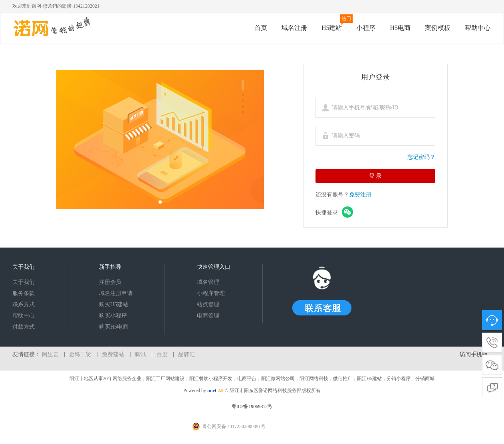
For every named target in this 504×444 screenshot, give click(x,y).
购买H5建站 (114, 304)
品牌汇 (187, 354)
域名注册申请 (116, 293)
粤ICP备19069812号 (252, 406)
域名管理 (208, 282)
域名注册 (294, 28)
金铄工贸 (80, 354)
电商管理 (208, 316)
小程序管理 (211, 293)
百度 (162, 354)
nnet (212, 390)
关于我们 (24, 282)
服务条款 (24, 293)
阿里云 (50, 354)
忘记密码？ (421, 157)
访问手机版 (474, 354)
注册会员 (110, 282)
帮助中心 (478, 28)
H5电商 (400, 28)
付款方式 (24, 327)
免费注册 (360, 195)
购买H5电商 (114, 327)
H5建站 (332, 28)
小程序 (366, 28)
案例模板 (438, 28)
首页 (261, 28)
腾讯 (140, 354)
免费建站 (113, 354)
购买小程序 (113, 316)
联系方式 (24, 304)
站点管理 (208, 304)
